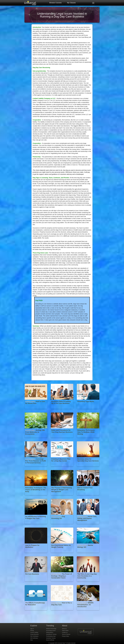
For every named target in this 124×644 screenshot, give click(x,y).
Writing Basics (50, 632)
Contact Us (65, 632)
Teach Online (65, 630)
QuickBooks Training (51, 634)
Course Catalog (34, 632)
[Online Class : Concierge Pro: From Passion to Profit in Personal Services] (36, 467)
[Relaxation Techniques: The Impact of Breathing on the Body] (36, 496)
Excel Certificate (50, 640)
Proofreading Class (51, 636)
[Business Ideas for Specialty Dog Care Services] (88, 467)
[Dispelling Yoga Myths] (88, 410)
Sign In (32, 629)
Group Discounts (34, 634)
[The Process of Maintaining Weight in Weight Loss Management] (62, 496)
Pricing (32, 630)
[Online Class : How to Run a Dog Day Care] (62, 611)
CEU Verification (34, 636)
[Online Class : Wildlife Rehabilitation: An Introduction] (88, 611)
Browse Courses (56, 3)
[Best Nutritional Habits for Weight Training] (62, 554)
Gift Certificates (34, 638)
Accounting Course (51, 630)
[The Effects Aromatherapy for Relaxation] (36, 611)
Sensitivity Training (51, 638)
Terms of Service (66, 634)
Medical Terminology (51, 629)
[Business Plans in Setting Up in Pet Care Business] (62, 410)
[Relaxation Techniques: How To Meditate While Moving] (88, 439)
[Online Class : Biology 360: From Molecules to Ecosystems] (36, 439)
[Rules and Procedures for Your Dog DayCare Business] (62, 439)
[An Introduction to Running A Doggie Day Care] (36, 525)
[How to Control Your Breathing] (88, 496)
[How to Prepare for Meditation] (36, 554)
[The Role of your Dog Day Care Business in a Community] (88, 583)
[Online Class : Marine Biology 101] (88, 554)
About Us (64, 629)
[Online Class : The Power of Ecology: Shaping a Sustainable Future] (62, 583)
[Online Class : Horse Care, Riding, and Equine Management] (88, 525)
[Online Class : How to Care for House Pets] (36, 410)
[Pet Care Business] (36, 583)
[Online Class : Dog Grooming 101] (62, 525)
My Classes (71, 3)
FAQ (31, 640)
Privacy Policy (65, 636)
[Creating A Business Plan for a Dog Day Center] (62, 467)
